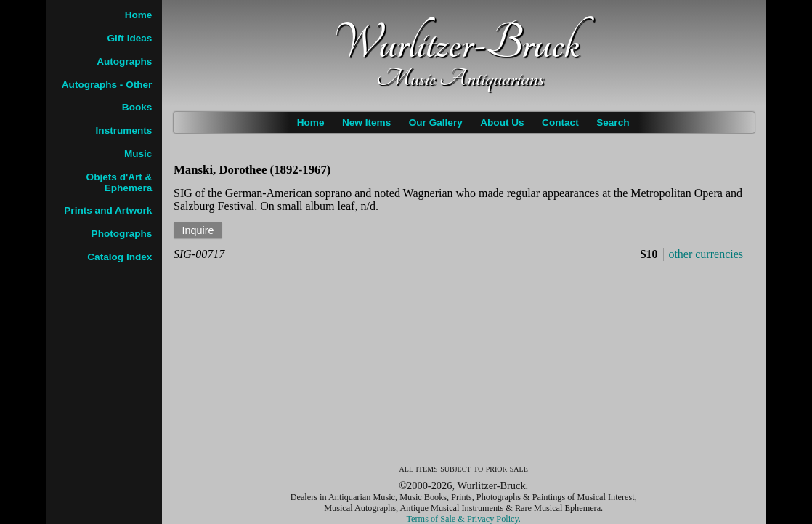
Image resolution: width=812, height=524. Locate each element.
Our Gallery (436, 122)
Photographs (122, 234)
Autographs (124, 61)
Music (138, 154)
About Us (502, 122)
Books (137, 107)
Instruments (124, 130)
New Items (366, 122)
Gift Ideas (129, 38)
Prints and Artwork (108, 210)
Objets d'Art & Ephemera (119, 182)
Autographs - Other (107, 85)
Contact (560, 122)
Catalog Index (119, 257)
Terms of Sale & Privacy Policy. (464, 519)
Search (613, 122)
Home (311, 122)
